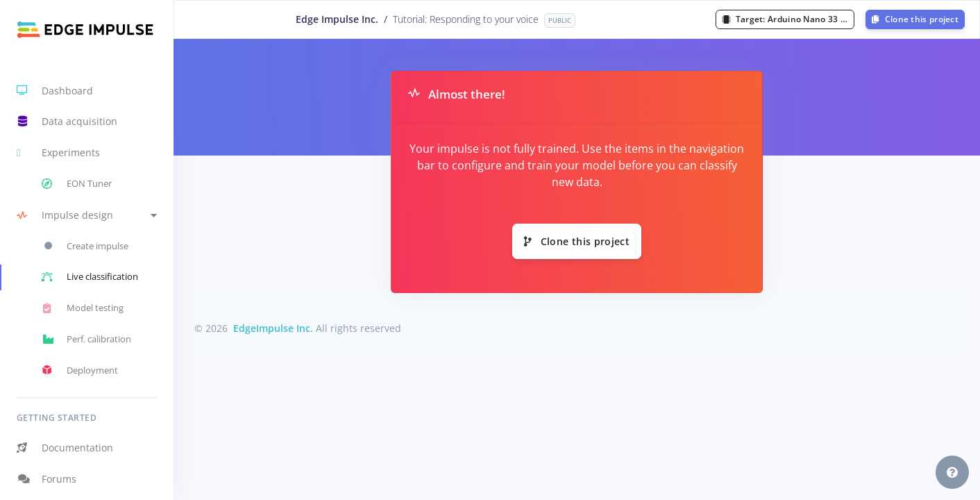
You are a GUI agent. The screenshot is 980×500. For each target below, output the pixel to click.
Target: (788, 19)
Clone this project (915, 19)
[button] (87, 215)
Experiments (58, 153)
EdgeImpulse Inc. (273, 328)
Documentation (65, 448)
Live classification (90, 277)
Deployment (80, 370)
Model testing (83, 308)
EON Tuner (77, 184)
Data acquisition (67, 122)
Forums (47, 479)
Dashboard (55, 90)
